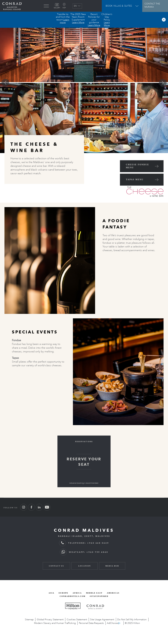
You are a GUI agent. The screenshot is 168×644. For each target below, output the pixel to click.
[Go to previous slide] (5, 83)
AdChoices (113, 623)
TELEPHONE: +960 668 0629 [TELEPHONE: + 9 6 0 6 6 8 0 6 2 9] (84, 543)
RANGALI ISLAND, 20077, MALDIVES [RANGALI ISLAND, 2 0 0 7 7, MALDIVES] (84, 536)
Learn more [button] (65, 21)
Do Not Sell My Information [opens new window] (132, 620)
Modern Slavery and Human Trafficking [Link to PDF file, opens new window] (55, 623)
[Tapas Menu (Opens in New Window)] (142, 180)
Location (85, 566)
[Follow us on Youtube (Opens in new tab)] (47, 507)
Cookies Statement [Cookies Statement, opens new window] (77, 620)
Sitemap (29, 620)
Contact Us (56, 566)
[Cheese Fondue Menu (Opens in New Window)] (142, 166)
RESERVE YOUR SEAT (84, 462)
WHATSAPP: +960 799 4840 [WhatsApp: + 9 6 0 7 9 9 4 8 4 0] (84, 552)
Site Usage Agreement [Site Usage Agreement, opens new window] (102, 620)
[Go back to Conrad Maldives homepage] (12, 6)
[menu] (46, 6)
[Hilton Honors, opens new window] (73, 606)
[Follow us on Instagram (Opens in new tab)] (24, 507)
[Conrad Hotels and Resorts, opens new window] (95, 607)
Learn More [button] (78, 22)
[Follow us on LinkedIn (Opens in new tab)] (39, 507)
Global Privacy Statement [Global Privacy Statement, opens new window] (50, 620)
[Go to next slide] (163, 83)
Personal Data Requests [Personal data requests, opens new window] (91, 623)
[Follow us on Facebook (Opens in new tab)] (31, 507)
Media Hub (112, 566)
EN (77, 6)
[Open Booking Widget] (122, 6)
